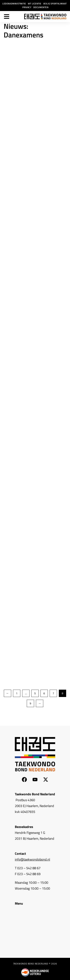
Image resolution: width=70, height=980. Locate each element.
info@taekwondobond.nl (32, 859)
